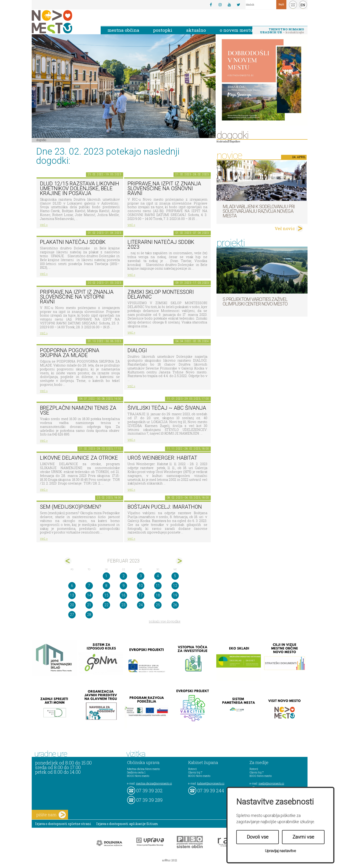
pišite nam (51, 815)
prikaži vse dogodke (165, 621)
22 (106, 605)
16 (123, 595)
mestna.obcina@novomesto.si (154, 783)
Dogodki (41, 140)
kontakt (293, 5)
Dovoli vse (258, 837)
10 (141, 586)
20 (72, 605)
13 (72, 595)
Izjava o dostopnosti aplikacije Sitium (127, 824)
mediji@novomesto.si (271, 783)
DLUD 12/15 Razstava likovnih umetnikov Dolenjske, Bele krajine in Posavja (80, 188)
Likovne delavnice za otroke (79, 458)
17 (141, 595)
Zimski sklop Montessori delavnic (161, 294)
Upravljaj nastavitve (281, 851)
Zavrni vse (303, 837)
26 (175, 605)
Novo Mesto (63, 22)
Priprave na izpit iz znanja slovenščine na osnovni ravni (164, 188)
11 (158, 586)
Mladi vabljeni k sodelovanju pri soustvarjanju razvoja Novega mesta (259, 211)
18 (158, 595)
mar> (179, 561)
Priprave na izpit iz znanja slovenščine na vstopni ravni (77, 297)
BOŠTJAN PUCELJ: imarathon (165, 507)
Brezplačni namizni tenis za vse (78, 410)
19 (175, 595)
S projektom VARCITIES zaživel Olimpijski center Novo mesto (255, 302)
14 (89, 595)
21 (89, 605)
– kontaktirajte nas (282, 31)
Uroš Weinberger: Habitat (162, 458)
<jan (68, 561)
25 (158, 605)
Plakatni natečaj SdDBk (73, 242)
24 (141, 605)
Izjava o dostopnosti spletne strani (63, 824)
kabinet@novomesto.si (211, 783)
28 (89, 615)
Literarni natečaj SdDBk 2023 (161, 245)
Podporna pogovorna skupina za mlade (70, 353)
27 (72, 615)
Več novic (285, 228)
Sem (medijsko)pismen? (71, 507)
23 (123, 605)
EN (303, 5)
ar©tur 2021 (170, 860)
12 (175, 586)
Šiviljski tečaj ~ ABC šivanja (167, 408)
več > (44, 225)
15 (106, 595)
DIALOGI (137, 350)
